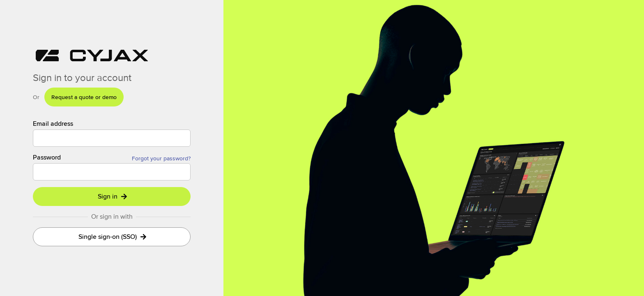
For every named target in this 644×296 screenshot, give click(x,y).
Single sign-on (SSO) (113, 237)
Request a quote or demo (84, 97)
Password (47, 157)
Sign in (113, 196)
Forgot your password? (161, 158)
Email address (53, 124)
